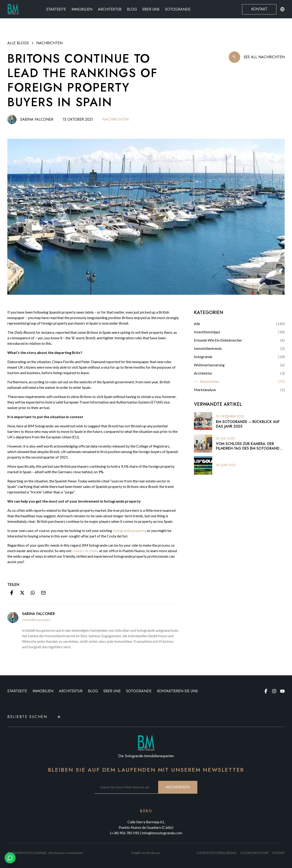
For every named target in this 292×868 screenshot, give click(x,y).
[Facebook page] (266, 691)
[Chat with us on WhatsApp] (10, 858)
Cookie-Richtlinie (254, 853)
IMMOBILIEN (43, 691)
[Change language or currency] (282, 9)
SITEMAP (278, 853)
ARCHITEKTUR (71, 691)
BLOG (93, 691)
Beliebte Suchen (34, 717)
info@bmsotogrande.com (162, 833)
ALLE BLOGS (18, 43)
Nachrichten (49, 43)
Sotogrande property (129, 530)
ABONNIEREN (178, 787)
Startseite (56, 9)
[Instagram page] (274, 691)
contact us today (85, 551)
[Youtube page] (282, 691)
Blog (132, 9)
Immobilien (82, 9)
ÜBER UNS (112, 691)
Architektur (110, 9)
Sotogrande (178, 9)
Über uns (151, 9)
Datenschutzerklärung (217, 853)
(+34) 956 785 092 (125, 833)
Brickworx (153, 853)
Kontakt (259, 9)
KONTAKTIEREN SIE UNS (177, 691)
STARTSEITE (17, 691)
